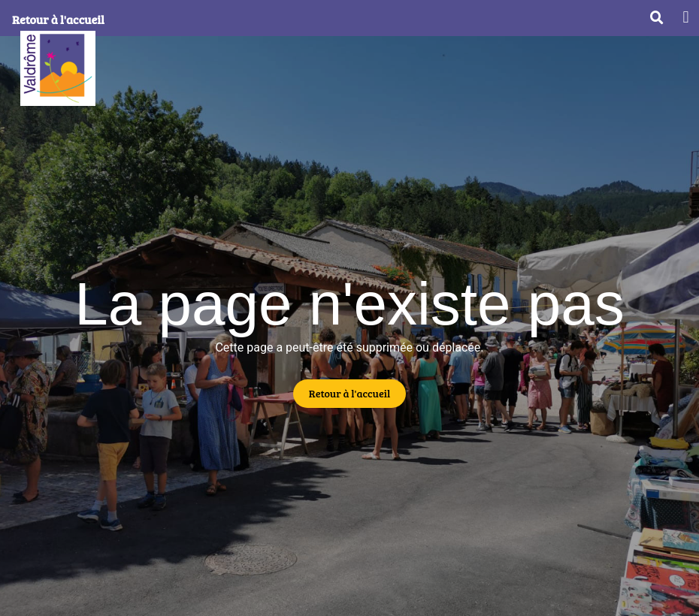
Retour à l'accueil (58, 19)
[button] (686, 17)
